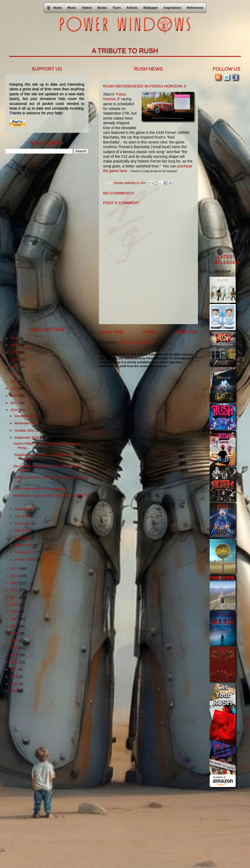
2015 (15, 568)
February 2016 (26, 552)
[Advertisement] (44, 240)
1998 (15, 691)
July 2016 (22, 516)
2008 (15, 619)
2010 (15, 605)
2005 (15, 641)
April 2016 (22, 538)
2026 (15, 338)
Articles (132, 8)
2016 (15, 410)
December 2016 (27, 416)
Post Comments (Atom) (137, 342)
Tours (117, 8)
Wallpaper (151, 8)
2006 (15, 633)
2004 (15, 648)
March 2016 (24, 545)
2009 (15, 612)
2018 (15, 396)
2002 (15, 662)
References (195, 8)
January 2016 (25, 559)
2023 (15, 360)
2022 (15, 367)
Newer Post (111, 332)
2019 (15, 388)
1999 (15, 684)
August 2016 (24, 509)
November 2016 (27, 423)
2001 (15, 669)
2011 (15, 597)
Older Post (187, 332)
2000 (15, 677)
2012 (15, 590)
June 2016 (23, 523)
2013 (15, 583)
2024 (15, 352)
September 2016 (27, 438)
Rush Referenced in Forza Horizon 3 (41, 489)
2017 (15, 403)
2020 (15, 381)
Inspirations (172, 8)
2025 (15, 345)
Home (149, 332)
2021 (15, 374)
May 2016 (22, 530)
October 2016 (25, 430)
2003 (15, 655)
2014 (15, 576)
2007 (15, 626)
